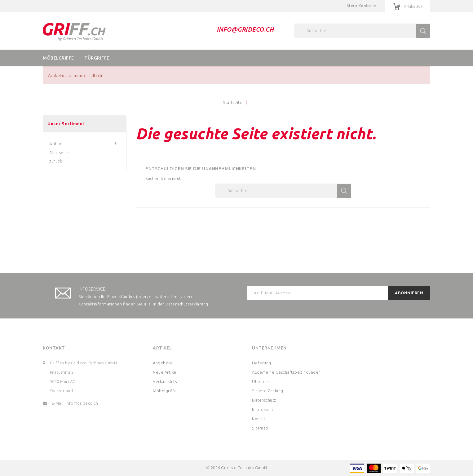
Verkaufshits (165, 381)
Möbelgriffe (58, 58)
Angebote (163, 363)
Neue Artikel (165, 372)
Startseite (59, 153)
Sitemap (260, 428)
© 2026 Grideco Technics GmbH (237, 468)
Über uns (261, 381)
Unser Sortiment (66, 124)
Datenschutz (264, 400)
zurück (55, 161)
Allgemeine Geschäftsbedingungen (286, 372)
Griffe (55, 143)
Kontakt (54, 348)
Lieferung (262, 363)
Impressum (263, 409)
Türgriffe (97, 58)
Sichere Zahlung (268, 391)
